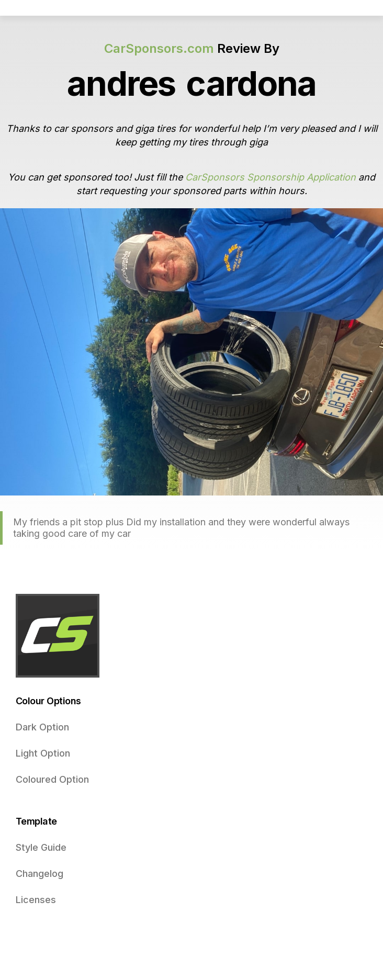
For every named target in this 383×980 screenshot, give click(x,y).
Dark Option (42, 727)
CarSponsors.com (159, 48)
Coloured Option (52, 779)
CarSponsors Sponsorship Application (271, 177)
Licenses (36, 900)
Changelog (40, 874)
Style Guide (41, 847)
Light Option (43, 753)
